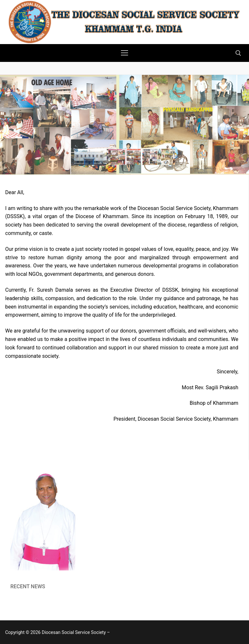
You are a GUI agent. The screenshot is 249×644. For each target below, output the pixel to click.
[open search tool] (238, 53)
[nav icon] (124, 53)
